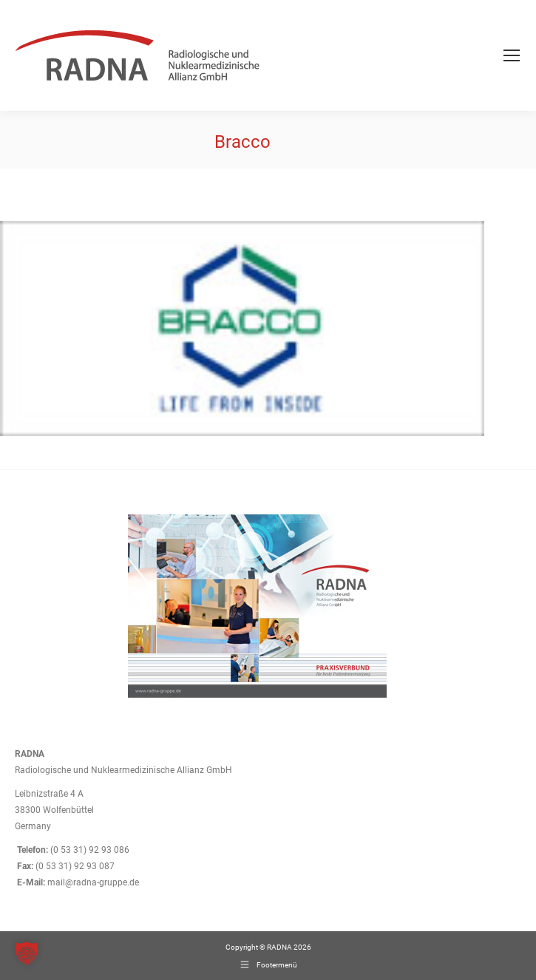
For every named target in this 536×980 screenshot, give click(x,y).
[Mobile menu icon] (512, 55)
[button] (27, 953)
